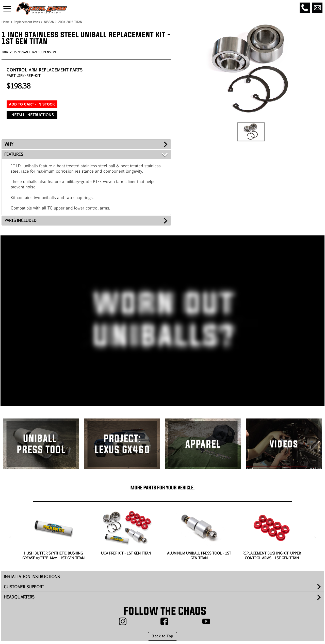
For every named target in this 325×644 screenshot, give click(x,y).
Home (5, 22)
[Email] (317, 8)
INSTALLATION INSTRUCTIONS (32, 576)
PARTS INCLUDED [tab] (21, 220)
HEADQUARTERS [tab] (19, 597)
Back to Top (162, 636)
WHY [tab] (9, 144)
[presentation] (10, 538)
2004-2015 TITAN (70, 22)
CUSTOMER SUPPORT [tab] (24, 587)
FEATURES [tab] (14, 154)
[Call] (305, 8)
